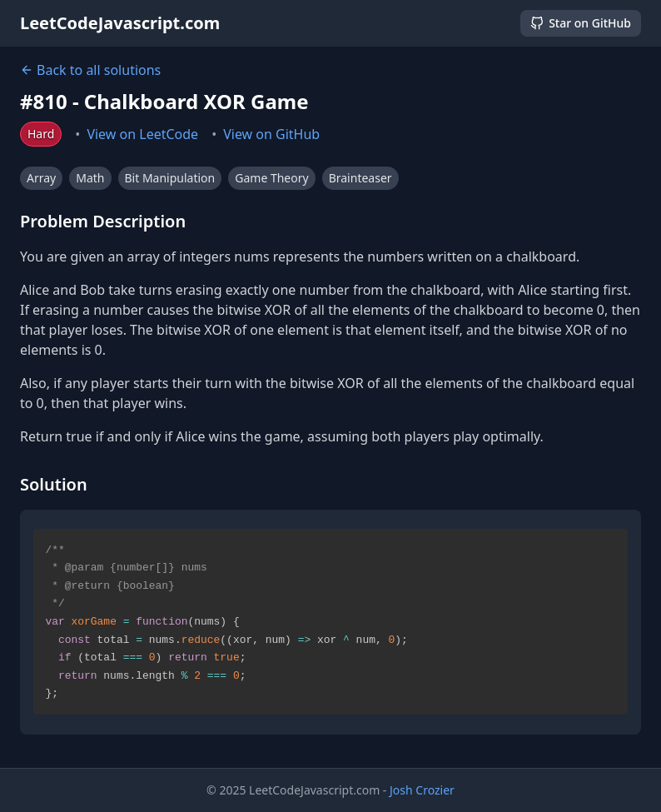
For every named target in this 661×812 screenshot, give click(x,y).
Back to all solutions (90, 70)
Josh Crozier (422, 790)
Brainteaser (360, 178)
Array (41, 178)
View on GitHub (271, 134)
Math (90, 178)
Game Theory (271, 178)
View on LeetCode (142, 134)
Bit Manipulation (170, 178)
